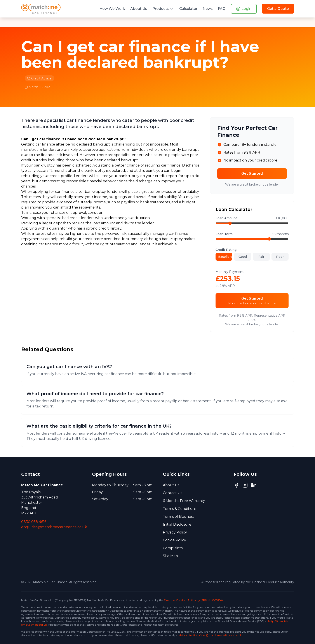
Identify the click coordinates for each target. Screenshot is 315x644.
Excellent (225, 257)
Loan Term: (224, 234)
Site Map (170, 556)
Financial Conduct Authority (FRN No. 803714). (194, 600)
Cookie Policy (174, 540)
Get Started (252, 173)
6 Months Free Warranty (184, 501)
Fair (261, 257)
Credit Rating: (226, 250)
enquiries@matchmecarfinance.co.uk (54, 527)
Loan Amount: (227, 218)
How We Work (112, 9)
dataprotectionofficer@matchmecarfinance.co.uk (211, 635)
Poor (280, 257)
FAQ (222, 9)
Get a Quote (278, 9)
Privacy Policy (175, 532)
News (208, 9)
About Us (139, 9)
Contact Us (172, 493)
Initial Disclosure (177, 524)
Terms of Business (178, 517)
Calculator (188, 9)
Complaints (173, 548)
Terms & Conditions (180, 509)
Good (243, 257)
